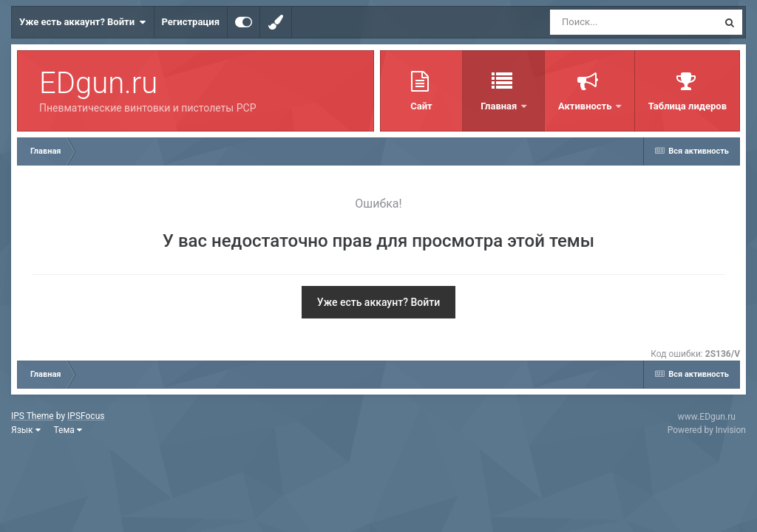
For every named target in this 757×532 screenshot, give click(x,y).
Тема (68, 430)
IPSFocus (86, 416)
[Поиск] (607, 22)
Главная (500, 106)
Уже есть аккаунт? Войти (83, 22)
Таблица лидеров (688, 106)
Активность (586, 106)
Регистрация (191, 22)
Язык (26, 430)
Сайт (421, 106)
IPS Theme (33, 416)
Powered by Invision (707, 430)
